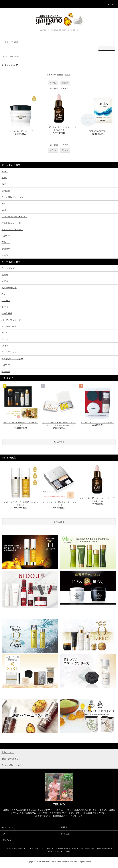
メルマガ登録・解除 (104, 848)
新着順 (68, 75)
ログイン (5, 834)
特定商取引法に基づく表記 (67, 848)
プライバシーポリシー (87, 848)
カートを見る (66, 834)
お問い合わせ (7, 840)
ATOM (68, 851)
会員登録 (64, 827)
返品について (51, 848)
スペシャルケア (15, 56)
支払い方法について (21, 848)
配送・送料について (37, 848)
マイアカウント (7, 827)
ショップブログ (53, 851)
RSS (63, 851)
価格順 (60, 75)
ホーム (5, 56)
